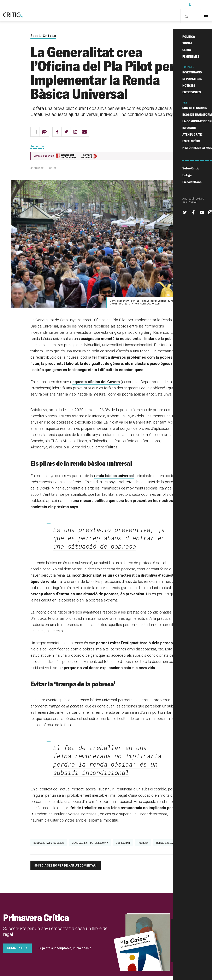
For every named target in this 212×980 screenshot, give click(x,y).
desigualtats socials (49, 847)
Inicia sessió (200, 5)
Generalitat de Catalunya (90, 847)
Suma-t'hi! (15, 952)
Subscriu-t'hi (172, 5)
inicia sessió (82, 952)
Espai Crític (43, 40)
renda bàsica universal (114, 480)
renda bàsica (165, 847)
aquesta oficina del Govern (96, 386)
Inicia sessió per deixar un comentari (67, 869)
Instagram (123, 847)
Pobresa (143, 847)
